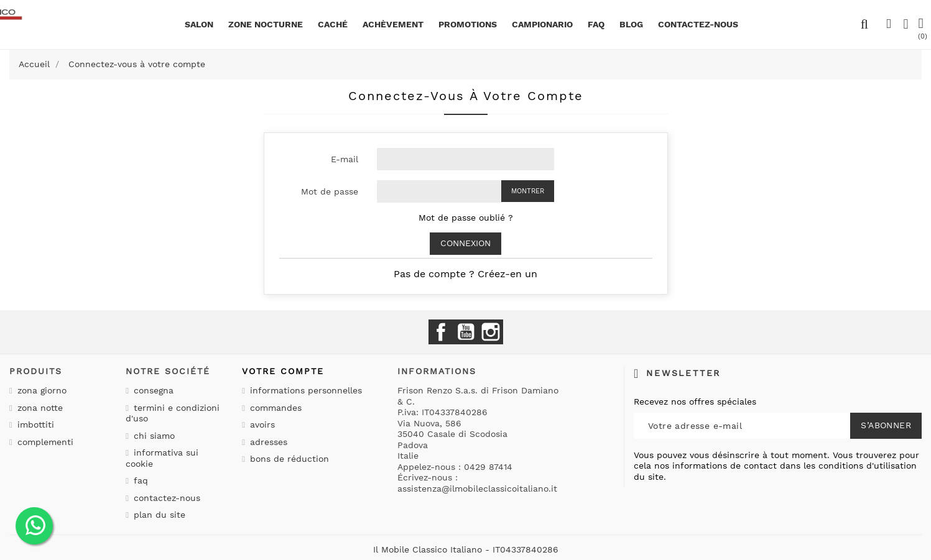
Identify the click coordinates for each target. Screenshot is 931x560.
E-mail (345, 159)
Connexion (465, 243)
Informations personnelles (304, 390)
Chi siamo (153, 436)
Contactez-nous (165, 498)
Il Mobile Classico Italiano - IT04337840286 (466, 549)
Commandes (274, 408)
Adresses (267, 442)
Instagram (491, 332)
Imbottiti (34, 425)
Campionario (542, 24)
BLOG (631, 24)
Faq (596, 24)
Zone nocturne (266, 24)
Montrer (528, 191)
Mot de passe (330, 191)
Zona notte (39, 408)
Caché (333, 24)
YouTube (466, 332)
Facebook (441, 332)
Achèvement (393, 24)
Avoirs (261, 425)
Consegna (152, 390)
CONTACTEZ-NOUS (698, 24)
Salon (199, 24)
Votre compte (283, 371)
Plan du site (158, 515)
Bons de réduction (288, 459)
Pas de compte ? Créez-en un (465, 274)
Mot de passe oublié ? (466, 218)
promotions (468, 24)
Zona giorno (40, 390)
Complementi (44, 442)
